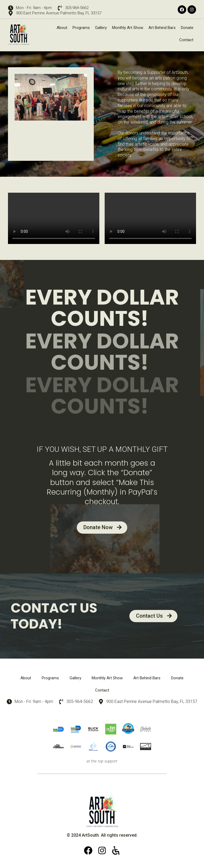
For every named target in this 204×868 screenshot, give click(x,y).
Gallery (101, 28)
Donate (187, 28)
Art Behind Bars (162, 28)
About (62, 28)
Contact (186, 40)
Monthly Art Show (128, 28)
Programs (81, 28)
